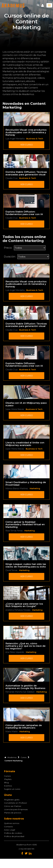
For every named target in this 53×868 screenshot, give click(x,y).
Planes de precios (13, 813)
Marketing (35, 489)
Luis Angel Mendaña (15, 139)
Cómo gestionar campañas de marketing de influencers (24, 727)
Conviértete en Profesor (16, 803)
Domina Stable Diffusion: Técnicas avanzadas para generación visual (26, 173)
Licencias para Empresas (16, 809)
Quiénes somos (12, 823)
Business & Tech (35, 139)
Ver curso (27, 145)
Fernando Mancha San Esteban (20, 692)
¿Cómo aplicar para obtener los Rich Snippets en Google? (24, 605)
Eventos (8, 786)
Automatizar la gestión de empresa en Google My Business (25, 687)
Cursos (7, 776)
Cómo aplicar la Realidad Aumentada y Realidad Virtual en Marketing (25, 524)
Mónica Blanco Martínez (17, 489)
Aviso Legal (10, 830)
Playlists (8, 779)
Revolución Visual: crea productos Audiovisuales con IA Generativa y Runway (26, 132)
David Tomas (11, 570)
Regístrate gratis (12, 800)
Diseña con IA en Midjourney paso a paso (26, 404)
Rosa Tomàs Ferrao (14, 531)
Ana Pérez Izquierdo (15, 652)
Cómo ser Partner (13, 806)
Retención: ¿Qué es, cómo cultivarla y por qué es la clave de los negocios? (25, 646)
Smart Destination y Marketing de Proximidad (26, 484)
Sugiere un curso (12, 789)
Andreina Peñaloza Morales (18, 610)
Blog (6, 783)
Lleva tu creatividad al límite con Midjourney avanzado (25, 444)
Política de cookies (13, 833)
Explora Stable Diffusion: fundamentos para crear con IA (24, 213)
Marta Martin (12, 732)
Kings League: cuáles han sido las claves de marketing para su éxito (26, 565)
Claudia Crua (11, 178)
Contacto (9, 827)
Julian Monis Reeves (15, 409)
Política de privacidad (14, 836)
